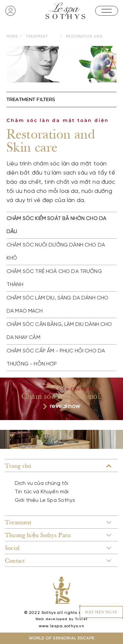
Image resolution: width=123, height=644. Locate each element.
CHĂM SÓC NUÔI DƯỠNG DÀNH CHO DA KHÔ (56, 252)
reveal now (61, 407)
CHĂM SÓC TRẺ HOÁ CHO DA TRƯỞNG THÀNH (54, 278)
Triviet (81, 619)
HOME (12, 37)
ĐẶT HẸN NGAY (101, 612)
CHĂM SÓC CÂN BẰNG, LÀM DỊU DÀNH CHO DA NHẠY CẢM (59, 331)
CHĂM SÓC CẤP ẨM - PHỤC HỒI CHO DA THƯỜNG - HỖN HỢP (56, 357)
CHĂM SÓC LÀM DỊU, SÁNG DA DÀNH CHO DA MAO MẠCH (57, 305)
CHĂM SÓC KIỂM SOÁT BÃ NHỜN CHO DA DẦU (56, 225)
